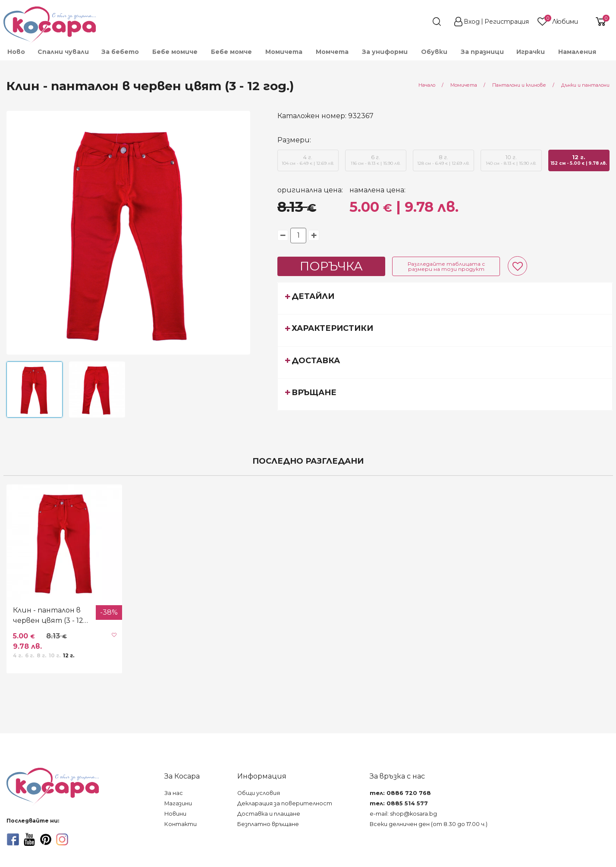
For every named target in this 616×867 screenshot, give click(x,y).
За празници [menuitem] (482, 52)
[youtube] (29, 839)
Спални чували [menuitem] (63, 52)
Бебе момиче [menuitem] (175, 52)
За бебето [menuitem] (120, 52)
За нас (174, 793)
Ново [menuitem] (16, 52)
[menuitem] (609, 56)
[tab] (445, 298)
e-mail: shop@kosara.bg (403, 814)
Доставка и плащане (269, 814)
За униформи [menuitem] (385, 52)
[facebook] (13, 839)
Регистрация (507, 22)
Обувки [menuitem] (434, 52)
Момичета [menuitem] (284, 52)
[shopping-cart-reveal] (597, 22)
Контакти (181, 824)
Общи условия (259, 793)
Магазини (178, 803)
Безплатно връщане (268, 824)
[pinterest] (46, 839)
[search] (421, 22)
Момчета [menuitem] (332, 52)
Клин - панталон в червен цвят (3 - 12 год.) (48, 616)
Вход (472, 22)
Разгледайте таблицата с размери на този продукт (446, 266)
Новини (175, 814)
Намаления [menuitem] (577, 52)
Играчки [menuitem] (531, 52)
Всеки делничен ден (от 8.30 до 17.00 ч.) (429, 824)
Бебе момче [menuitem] (231, 52)
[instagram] (62, 839)
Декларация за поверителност (285, 803)
